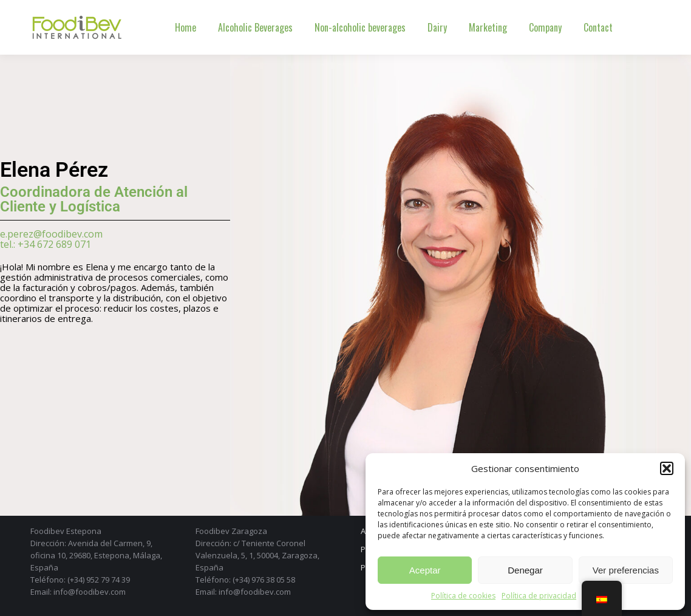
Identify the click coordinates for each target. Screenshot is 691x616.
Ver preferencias (626, 570)
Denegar (525, 570)
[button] (667, 468)
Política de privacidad (539, 596)
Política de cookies (463, 596)
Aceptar (425, 570)
